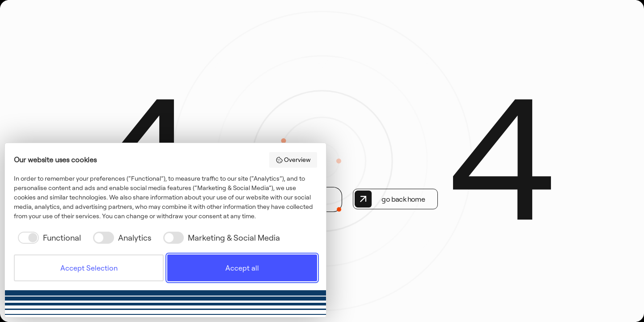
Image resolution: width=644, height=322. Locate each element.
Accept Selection (89, 268)
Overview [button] (293, 160)
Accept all (242, 268)
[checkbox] (47, 238)
